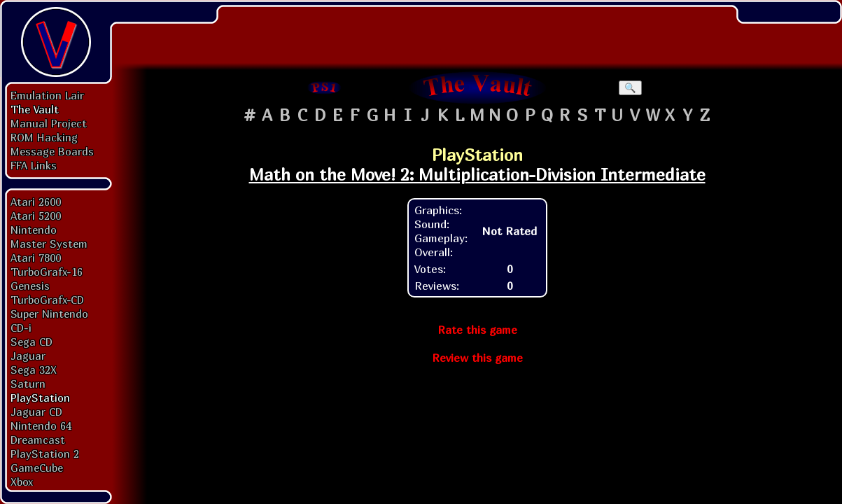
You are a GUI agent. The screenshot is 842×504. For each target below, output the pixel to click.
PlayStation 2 (45, 454)
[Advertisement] (477, 31)
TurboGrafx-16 (47, 272)
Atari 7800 (36, 258)
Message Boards (52, 151)
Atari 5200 (36, 216)
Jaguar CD (36, 412)
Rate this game (477, 330)
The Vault (35, 109)
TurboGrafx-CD (47, 300)
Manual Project (49, 123)
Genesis (30, 286)
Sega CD (31, 342)
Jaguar (28, 356)
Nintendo (34, 230)
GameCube (37, 468)
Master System (49, 244)
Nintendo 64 (41, 426)
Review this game (477, 358)
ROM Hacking (44, 137)
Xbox (22, 482)
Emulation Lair (47, 95)
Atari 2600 (36, 202)
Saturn (28, 384)
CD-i (21, 328)
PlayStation (40, 398)
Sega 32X (34, 370)
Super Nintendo (49, 314)
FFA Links (34, 165)
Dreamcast (38, 440)
